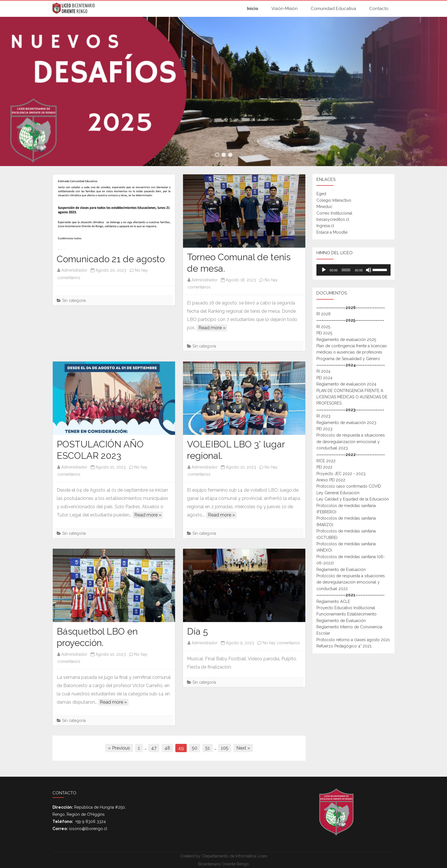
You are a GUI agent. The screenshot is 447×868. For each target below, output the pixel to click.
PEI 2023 (324, 429)
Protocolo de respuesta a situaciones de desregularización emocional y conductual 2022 (351, 582)
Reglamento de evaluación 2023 (346, 423)
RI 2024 (323, 371)
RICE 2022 (326, 461)
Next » (243, 748)
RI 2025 (323, 327)
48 (167, 748)
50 (195, 748)
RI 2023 (323, 416)
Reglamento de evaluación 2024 (346, 384)
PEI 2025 (324, 333)
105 (225, 748)
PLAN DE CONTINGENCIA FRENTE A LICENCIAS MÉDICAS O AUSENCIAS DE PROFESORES (352, 397)
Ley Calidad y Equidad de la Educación (353, 499)
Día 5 (197, 631)
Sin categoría (74, 300)
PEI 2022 (324, 467)
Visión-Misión (285, 9)
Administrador (74, 270)
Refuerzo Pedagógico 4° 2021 (344, 646)
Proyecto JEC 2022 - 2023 (341, 474)
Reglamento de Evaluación (341, 570)
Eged (321, 194)
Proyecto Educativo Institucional (346, 608)
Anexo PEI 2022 (331, 480)
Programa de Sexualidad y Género (348, 359)
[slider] (346, 270)
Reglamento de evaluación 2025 (346, 340)
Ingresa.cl (325, 226)
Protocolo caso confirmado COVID (349, 486)
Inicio (253, 9)
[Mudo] (369, 270)
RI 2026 (324, 314)
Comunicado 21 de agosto (111, 259)
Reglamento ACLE (333, 601)
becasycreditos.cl (333, 219)
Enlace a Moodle (332, 232)
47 (154, 748)
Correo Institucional (334, 213)
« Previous (119, 748)
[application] (353, 270)
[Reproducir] (324, 270)
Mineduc (324, 207)
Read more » (212, 328)
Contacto (379, 9)
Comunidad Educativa (333, 9)
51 (208, 748)
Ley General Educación (338, 493)
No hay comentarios (281, 643)
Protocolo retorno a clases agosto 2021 (353, 640)
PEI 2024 (324, 378)
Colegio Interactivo (334, 200)
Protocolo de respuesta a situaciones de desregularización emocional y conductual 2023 (351, 442)
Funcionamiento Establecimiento (347, 614)
